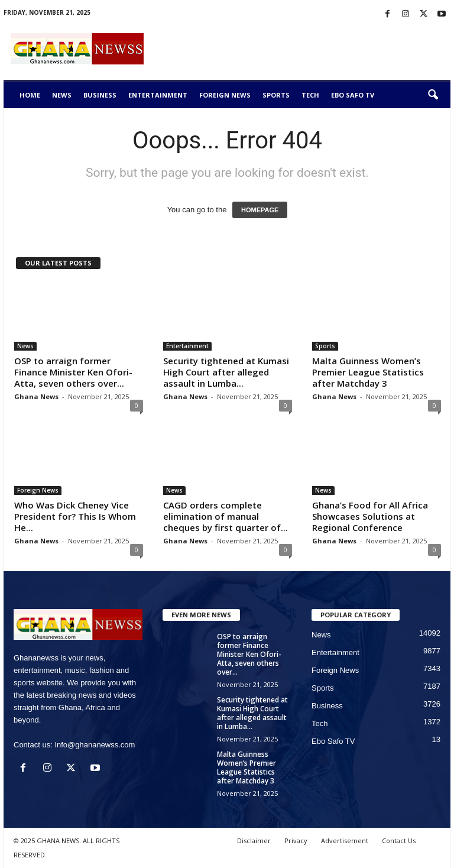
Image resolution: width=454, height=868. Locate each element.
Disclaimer (254, 841)
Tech (310, 95)
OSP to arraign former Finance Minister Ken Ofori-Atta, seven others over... (73, 372)
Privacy (296, 841)
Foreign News (225, 95)
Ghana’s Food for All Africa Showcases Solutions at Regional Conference (370, 516)
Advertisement (345, 841)
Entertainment (158, 95)
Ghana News (36, 396)
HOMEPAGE (260, 210)
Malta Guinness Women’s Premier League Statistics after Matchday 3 (368, 372)
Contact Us (399, 841)
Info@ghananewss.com (95, 745)
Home (30, 95)
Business (100, 95)
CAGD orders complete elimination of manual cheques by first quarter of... (226, 516)
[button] (433, 95)
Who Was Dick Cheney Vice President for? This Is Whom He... (75, 516)
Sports (276, 95)
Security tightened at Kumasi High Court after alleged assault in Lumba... (226, 372)
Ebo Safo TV (353, 95)
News (62, 95)
